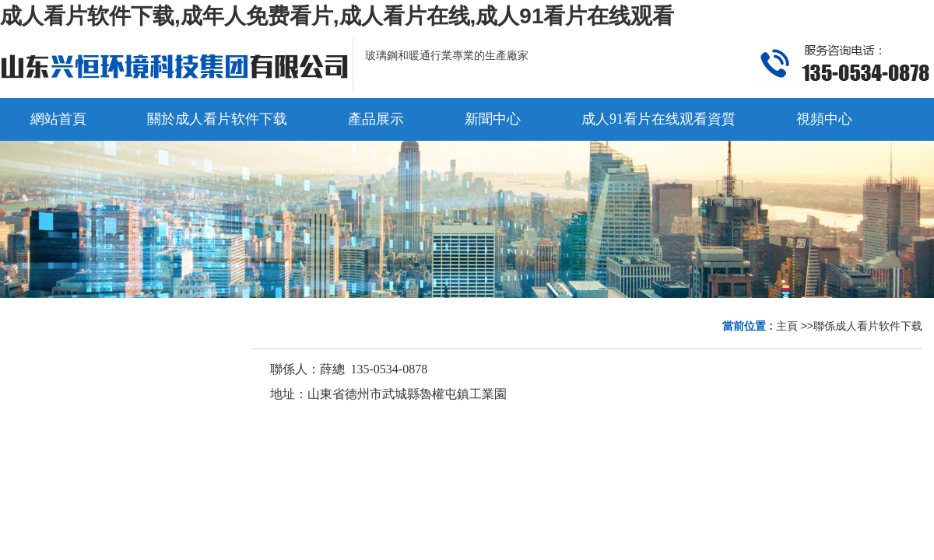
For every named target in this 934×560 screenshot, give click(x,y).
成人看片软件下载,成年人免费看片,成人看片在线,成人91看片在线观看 (337, 16)
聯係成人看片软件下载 (868, 326)
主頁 (787, 326)
